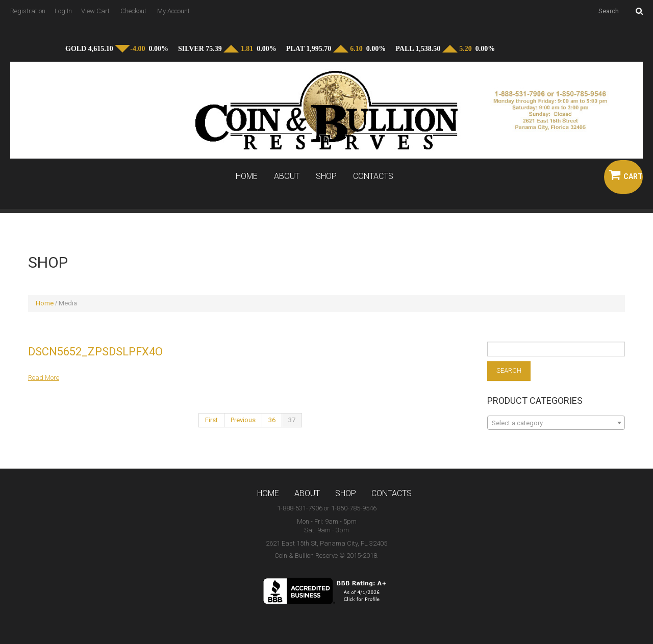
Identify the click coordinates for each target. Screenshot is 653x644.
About (287, 176)
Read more (44, 378)
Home (247, 176)
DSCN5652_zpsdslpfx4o (95, 352)
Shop (326, 176)
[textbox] (556, 423)
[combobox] (556, 423)
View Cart (95, 11)
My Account (173, 11)
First (211, 420)
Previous (243, 420)
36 (272, 420)
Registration (28, 11)
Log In (63, 11)
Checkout (133, 11)
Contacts (373, 176)
